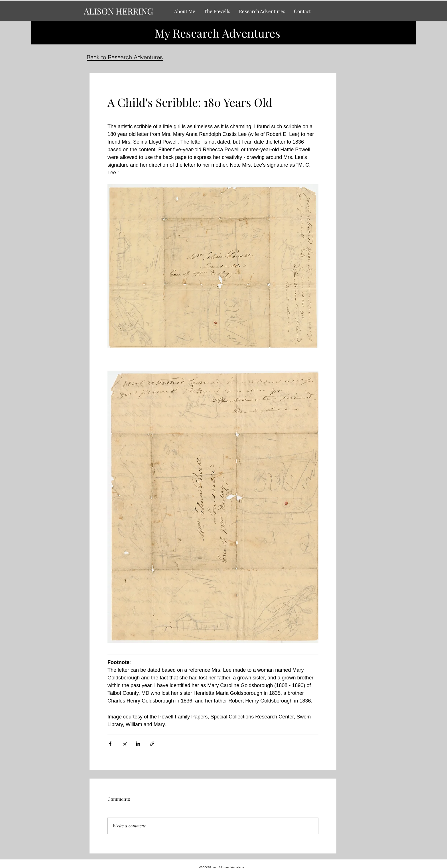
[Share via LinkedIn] (138, 744)
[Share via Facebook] (110, 744)
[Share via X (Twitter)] (124, 744)
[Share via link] (152, 744)
